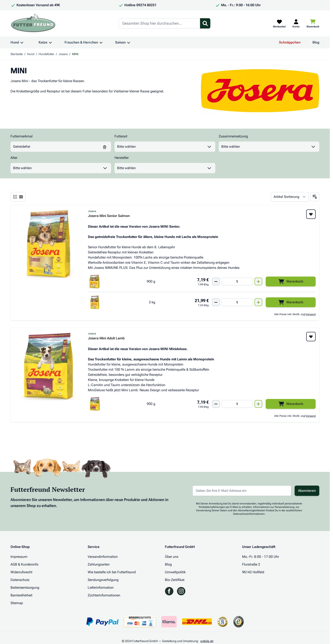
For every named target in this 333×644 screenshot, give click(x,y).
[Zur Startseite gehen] (33, 23)
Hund (15, 42)
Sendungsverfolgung (103, 580)
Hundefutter (46, 54)
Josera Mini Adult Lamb (106, 338)
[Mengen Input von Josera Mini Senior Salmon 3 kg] (237, 302)
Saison (120, 42)
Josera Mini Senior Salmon (109, 216)
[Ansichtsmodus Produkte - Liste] (15, 197)
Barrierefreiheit (21, 595)
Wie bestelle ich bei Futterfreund (112, 572)
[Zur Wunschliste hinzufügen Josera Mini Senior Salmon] (311, 214)
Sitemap (17, 603)
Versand (311, 314)
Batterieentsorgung (25, 588)
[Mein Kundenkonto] (296, 23)
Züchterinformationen (104, 595)
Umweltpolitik (175, 572)
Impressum (19, 557)
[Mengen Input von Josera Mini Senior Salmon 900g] (237, 281)
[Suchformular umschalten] (205, 23)
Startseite (17, 54)
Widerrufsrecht (21, 572)
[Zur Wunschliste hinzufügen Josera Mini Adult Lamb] (311, 337)
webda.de (207, 641)
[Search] (159, 23)
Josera (63, 54)
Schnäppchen (290, 42)
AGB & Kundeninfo (24, 564)
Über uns (172, 557)
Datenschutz (20, 580)
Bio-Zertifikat (175, 580)
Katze (43, 42)
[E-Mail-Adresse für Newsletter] (242, 491)
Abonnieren (307, 491)
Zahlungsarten (99, 564)
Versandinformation (103, 557)
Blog (316, 42)
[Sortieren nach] (290, 197)
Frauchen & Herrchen (81, 42)
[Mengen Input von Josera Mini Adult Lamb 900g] (237, 404)
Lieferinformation (101, 588)
